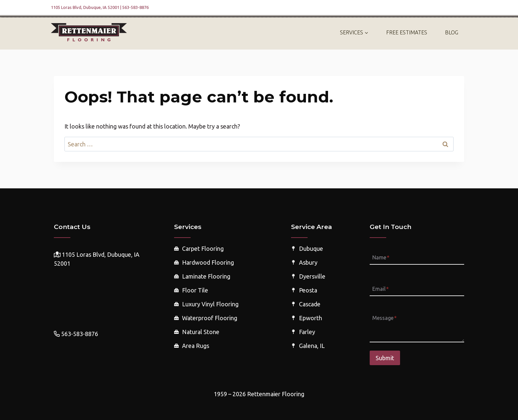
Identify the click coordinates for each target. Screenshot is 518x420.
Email (381, 289)
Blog (452, 32)
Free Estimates (407, 32)
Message (385, 318)
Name (381, 257)
